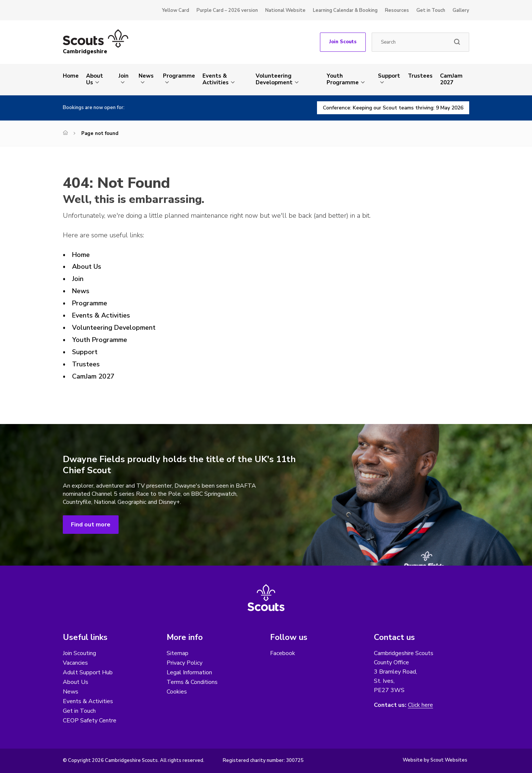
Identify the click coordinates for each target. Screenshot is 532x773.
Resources (397, 10)
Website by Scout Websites (435, 760)
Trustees (420, 76)
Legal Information (189, 672)
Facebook (283, 653)
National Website (285, 10)
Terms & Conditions (192, 682)
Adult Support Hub (88, 672)
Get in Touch (431, 10)
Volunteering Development (274, 79)
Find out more (91, 525)
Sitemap (178, 653)
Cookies (177, 692)
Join (124, 76)
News (146, 76)
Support (389, 76)
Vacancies (75, 663)
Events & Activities (216, 79)
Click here (420, 705)
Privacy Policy (185, 663)
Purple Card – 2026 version (227, 10)
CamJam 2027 (451, 79)
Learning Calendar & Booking (345, 10)
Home (71, 76)
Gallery (461, 10)
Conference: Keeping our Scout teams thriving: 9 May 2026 (393, 108)
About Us (95, 79)
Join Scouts (343, 42)
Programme (179, 76)
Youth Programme (343, 79)
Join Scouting (79, 653)
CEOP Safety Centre (90, 721)
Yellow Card (175, 10)
